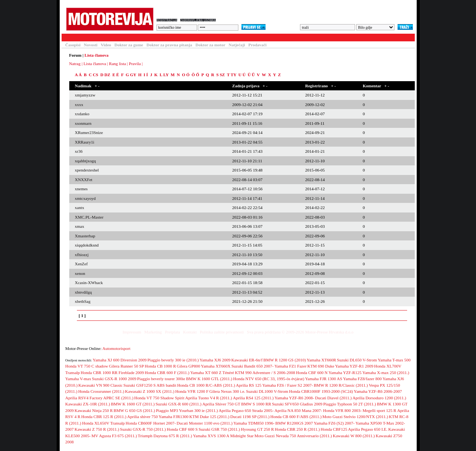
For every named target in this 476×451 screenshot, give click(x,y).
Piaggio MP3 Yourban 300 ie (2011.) (187, 410)
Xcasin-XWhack (89, 283)
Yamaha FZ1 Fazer (290, 366)
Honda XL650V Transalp (103, 423)
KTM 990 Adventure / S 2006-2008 (265, 373)
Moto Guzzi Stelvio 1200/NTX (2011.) (355, 417)
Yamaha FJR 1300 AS (324, 379)
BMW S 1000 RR (256, 404)
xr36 (79, 151)
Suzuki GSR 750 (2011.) (219, 429)
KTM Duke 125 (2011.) (209, 417)
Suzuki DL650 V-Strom (357, 360)
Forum (162, 38)
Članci (95, 38)
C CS (94, 75)
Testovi (71, 38)
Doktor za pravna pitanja (169, 45)
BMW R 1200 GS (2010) (284, 360)
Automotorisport (117, 348)
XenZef (82, 264)
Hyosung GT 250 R (257, 429)
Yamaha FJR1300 (174, 417)
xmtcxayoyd (85, 198)
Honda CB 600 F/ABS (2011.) (296, 417)
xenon (80, 273)
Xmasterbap (85, 236)
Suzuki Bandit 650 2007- (253, 366)
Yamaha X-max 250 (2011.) (386, 373)
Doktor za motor (210, 45)
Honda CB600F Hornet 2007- (151, 423)
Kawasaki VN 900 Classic (101, 385)
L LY (164, 75)
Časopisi (73, 45)
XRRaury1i (85, 142)
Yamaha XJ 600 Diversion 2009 (120, 360)
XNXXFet (84, 180)
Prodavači (257, 45)
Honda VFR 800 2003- (342, 410)
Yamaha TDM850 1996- (254, 423)
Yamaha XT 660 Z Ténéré (212, 373)
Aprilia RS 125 (249, 385)
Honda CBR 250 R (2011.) (297, 429)
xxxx (79, 105)
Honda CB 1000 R (160, 366)
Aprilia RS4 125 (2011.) (253, 398)
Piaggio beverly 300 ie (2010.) (173, 360)
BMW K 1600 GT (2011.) (133, 404)
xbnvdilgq (84, 292)
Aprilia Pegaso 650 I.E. (368, 429)
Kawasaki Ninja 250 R (94, 410)
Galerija (188, 38)
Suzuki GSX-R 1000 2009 (114, 379)
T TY (232, 75)
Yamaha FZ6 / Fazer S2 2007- (287, 385)
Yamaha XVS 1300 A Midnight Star (223, 436)
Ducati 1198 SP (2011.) (250, 417)
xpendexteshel (87, 170)
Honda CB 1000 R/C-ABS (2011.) (206, 385)
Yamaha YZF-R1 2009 (354, 366)
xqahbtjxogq (86, 161)
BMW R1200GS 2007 (294, 423)
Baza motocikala (129, 38)
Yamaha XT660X (216, 366)
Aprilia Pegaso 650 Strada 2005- (246, 410)
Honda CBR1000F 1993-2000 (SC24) (321, 391)
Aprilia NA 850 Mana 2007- (298, 410)
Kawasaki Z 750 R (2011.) (97, 429)
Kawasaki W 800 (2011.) (354, 436)
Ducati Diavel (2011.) (333, 398)
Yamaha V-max (78, 379)
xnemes (82, 189)
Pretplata (172, 332)
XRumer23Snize (89, 132)
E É (116, 75)
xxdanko (82, 114)
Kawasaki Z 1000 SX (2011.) (150, 391)
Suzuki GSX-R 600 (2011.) (179, 404)
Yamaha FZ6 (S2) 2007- (334, 423)
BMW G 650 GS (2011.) (134, 410)
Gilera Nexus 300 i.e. (227, 391)
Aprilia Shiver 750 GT (221, 404)
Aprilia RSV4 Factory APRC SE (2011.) (99, 398)
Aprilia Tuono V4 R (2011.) (209, 398)
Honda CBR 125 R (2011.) (104, 417)
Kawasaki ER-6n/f (247, 360)
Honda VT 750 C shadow (87, 366)
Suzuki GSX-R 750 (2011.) (143, 429)
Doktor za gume (129, 45)
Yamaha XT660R (322, 360)
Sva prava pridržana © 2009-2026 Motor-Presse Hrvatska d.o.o (300, 332)
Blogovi (215, 38)
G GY (131, 75)
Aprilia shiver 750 (142, 417)
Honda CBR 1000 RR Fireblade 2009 (112, 373)
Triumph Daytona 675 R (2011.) (165, 436)
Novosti (90, 45)
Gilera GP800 (188, 366)
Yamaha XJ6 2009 (215, 360)
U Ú (242, 75)
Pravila (135, 64)
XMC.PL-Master (89, 217)
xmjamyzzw (85, 95)
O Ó (186, 75)
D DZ (105, 75)
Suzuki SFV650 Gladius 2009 (297, 404)
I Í (146, 75)
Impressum (132, 332)
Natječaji (237, 45)
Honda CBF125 (334, 429)
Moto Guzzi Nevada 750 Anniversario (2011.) (293, 436)
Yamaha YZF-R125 (345, 373)
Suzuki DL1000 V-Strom (267, 391)
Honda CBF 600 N (312, 373)
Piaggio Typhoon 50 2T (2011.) (350, 404)
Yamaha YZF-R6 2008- (294, 398)
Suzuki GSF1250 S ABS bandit (150, 385)
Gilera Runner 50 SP (126, 366)
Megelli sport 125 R (379, 410)
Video (106, 45)
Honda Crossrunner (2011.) (101, 391)
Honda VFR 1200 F (192, 391)
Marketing (153, 332)
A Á (78, 75)
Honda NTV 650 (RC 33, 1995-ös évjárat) (269, 379)
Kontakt (190, 332)
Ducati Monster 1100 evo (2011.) (205, 423)
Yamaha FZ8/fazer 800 (363, 379)
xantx (80, 208)
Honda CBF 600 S (182, 429)
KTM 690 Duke (321, 366)
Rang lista (117, 64)
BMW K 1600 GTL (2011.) (209, 379)
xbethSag (83, 301)
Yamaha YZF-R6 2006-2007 (378, 391)
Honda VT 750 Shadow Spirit (159, 398)
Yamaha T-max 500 (394, 360)
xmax (80, 226)
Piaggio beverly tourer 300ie (161, 379)
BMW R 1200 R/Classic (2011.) (341, 385)
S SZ (220, 75)
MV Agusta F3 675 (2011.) (114, 436)
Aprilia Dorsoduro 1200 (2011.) (379, 398)
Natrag (75, 64)
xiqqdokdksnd (87, 245)
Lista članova (95, 64)
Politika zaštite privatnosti (222, 332)
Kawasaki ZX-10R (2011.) (88, 404)
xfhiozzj (82, 255)
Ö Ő (196, 75)
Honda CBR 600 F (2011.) (167, 373)
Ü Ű (251, 75)
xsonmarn (83, 123)
